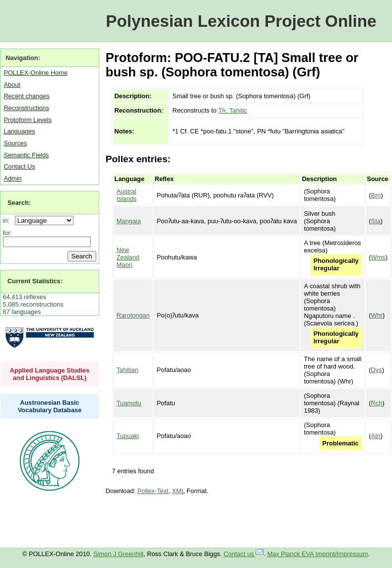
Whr (377, 315)
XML (179, 491)
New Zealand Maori (128, 257)
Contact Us (19, 166)
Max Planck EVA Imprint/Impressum (317, 554)
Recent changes (26, 96)
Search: (19, 203)
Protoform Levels (28, 120)
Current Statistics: (35, 281)
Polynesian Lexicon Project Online (241, 21)
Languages (19, 131)
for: (8, 233)
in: (8, 221)
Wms (378, 257)
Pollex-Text (153, 491)
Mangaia (129, 221)
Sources (15, 143)
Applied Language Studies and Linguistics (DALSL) (50, 374)
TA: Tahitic (233, 110)
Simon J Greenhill (118, 554)
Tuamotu (129, 403)
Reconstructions (26, 108)
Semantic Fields (26, 155)
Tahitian (128, 370)
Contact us (244, 554)
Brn (376, 195)
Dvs (377, 370)
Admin (12, 178)
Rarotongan (133, 315)
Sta (376, 221)
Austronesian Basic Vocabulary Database (50, 406)
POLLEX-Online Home (35, 73)
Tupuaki (128, 436)
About (12, 85)
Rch (377, 403)
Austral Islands (127, 195)
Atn (376, 436)
